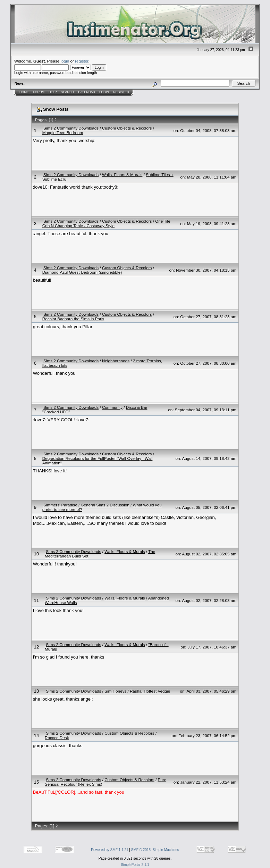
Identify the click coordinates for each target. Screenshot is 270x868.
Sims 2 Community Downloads (71, 128)
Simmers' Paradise (60, 505)
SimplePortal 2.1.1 (135, 865)
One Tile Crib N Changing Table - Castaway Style (106, 223)
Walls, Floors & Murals (122, 175)
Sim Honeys (115, 691)
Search (68, 92)
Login (104, 92)
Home (24, 92)
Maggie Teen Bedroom (63, 133)
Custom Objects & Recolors (127, 128)
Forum (39, 92)
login (65, 61)
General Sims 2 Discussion (105, 505)
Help (53, 92)
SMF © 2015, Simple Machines (155, 850)
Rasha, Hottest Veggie (150, 691)
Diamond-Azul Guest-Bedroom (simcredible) (82, 272)
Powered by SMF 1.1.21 (109, 850)
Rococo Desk (57, 738)
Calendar (87, 92)
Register (121, 92)
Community (112, 407)
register (82, 61)
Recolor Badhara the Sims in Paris (73, 319)
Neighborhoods (116, 361)
